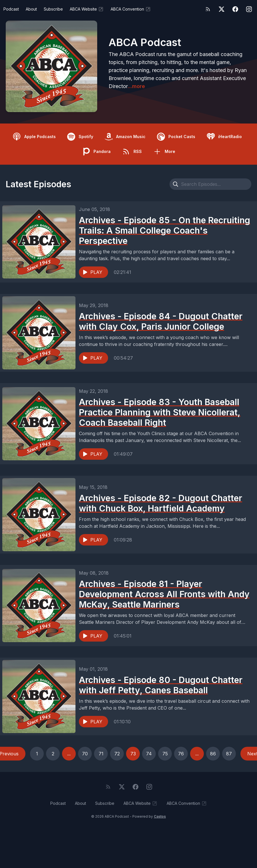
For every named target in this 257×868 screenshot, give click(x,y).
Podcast (11, 9)
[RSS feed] (208, 9)
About (31, 9)
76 (181, 754)
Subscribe (53, 9)
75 (165, 754)
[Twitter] (222, 9)
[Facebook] (235, 9)
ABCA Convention (131, 9)
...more (136, 86)
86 (213, 754)
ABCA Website (87, 9)
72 (117, 754)
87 (229, 754)
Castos (160, 816)
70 (85, 754)
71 (101, 754)
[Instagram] (249, 9)
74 (149, 754)
